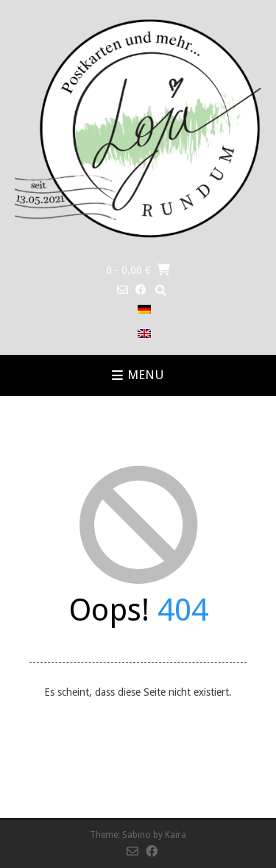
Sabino (137, 835)
